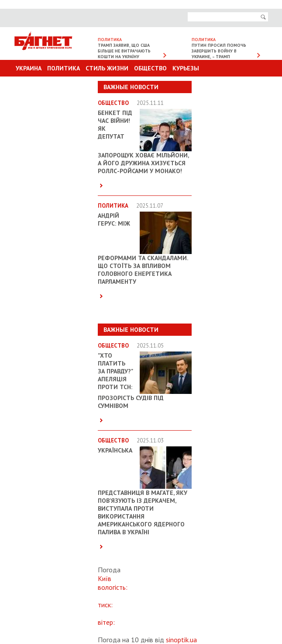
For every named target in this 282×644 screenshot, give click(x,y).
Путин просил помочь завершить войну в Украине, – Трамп (219, 51)
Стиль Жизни (107, 68)
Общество (150, 68)
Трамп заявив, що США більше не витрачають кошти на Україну (124, 51)
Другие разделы (229, 85)
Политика (64, 68)
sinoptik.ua (181, 640)
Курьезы (186, 68)
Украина (29, 68)
